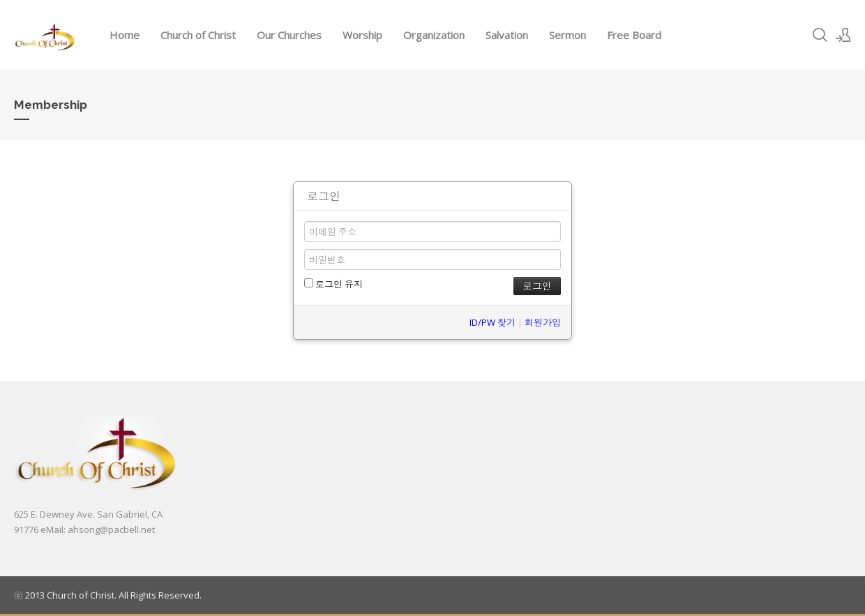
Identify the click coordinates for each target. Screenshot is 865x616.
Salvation (507, 35)
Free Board (634, 35)
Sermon (567, 35)
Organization (434, 35)
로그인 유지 (333, 284)
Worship (362, 35)
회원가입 (543, 322)
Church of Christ (198, 35)
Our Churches (289, 35)
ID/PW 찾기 (492, 322)
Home (125, 35)
